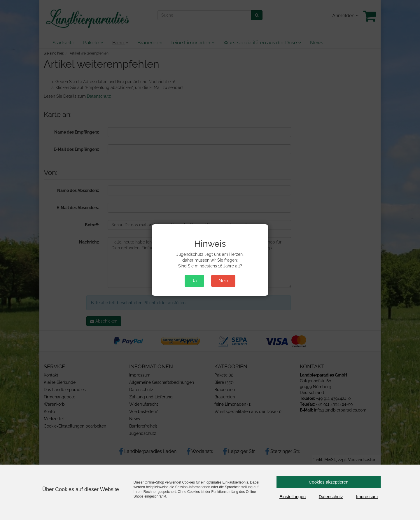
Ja (194, 281)
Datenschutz (331, 497)
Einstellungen (293, 497)
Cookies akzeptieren (329, 482)
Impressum (367, 497)
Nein (223, 281)
